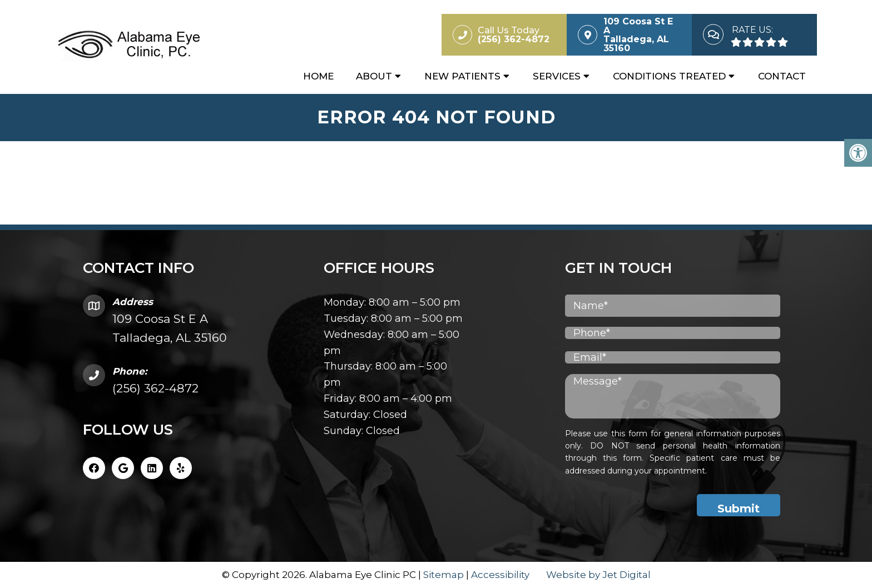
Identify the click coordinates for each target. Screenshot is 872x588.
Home (318, 76)
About (374, 76)
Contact (782, 76)
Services (557, 76)
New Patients (462, 76)
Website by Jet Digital (598, 575)
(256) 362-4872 (155, 388)
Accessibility (500, 575)
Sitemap (444, 575)
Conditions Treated (669, 76)
